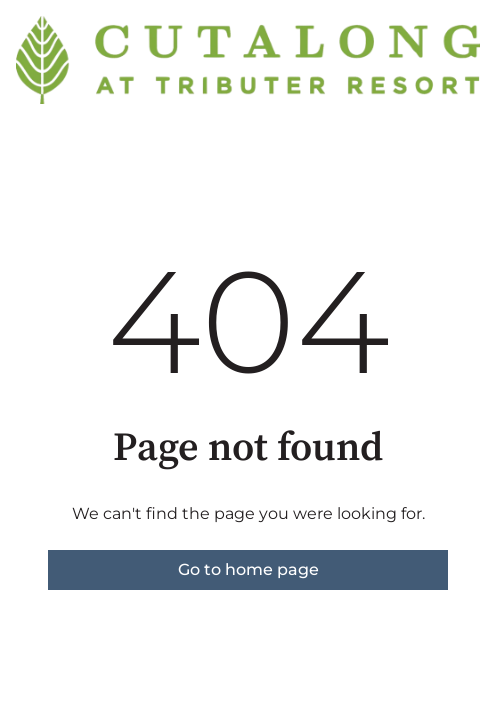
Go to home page (248, 569)
